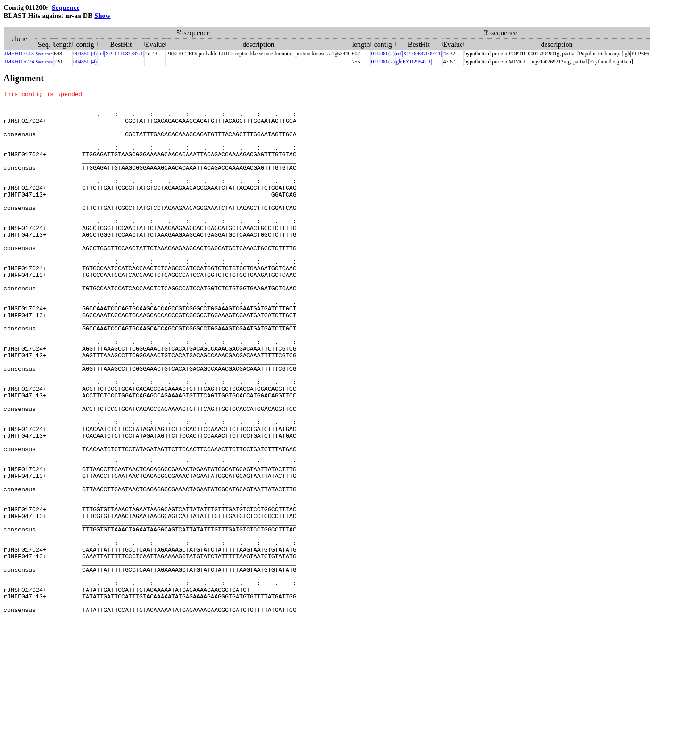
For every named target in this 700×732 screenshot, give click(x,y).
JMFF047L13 (19, 54)
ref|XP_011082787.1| (121, 54)
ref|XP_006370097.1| (419, 54)
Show (102, 15)
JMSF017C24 (19, 62)
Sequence (66, 7)
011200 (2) (383, 54)
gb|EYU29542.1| (414, 62)
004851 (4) (85, 54)
